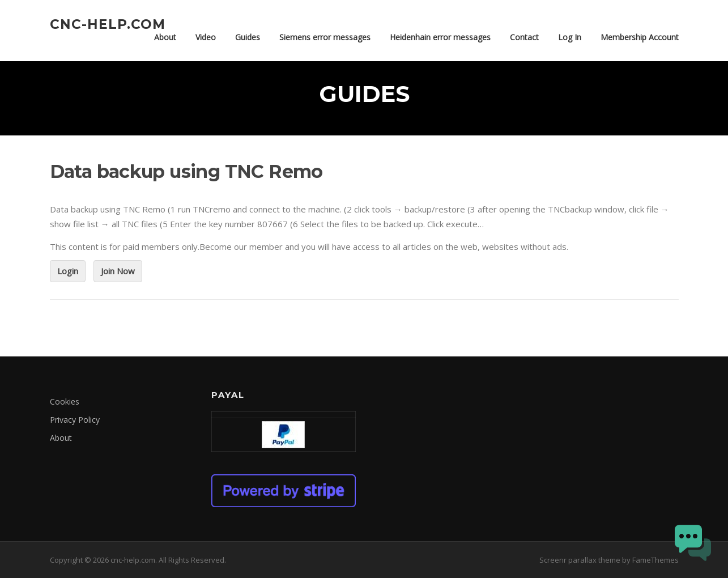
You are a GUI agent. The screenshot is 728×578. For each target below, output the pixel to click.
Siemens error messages (325, 37)
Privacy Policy (75, 420)
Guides (248, 37)
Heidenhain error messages (440, 37)
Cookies (65, 401)
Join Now (118, 271)
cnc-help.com (108, 24)
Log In (570, 37)
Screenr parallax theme (580, 560)
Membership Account (640, 37)
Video (206, 37)
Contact (524, 37)
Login (68, 271)
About (165, 37)
